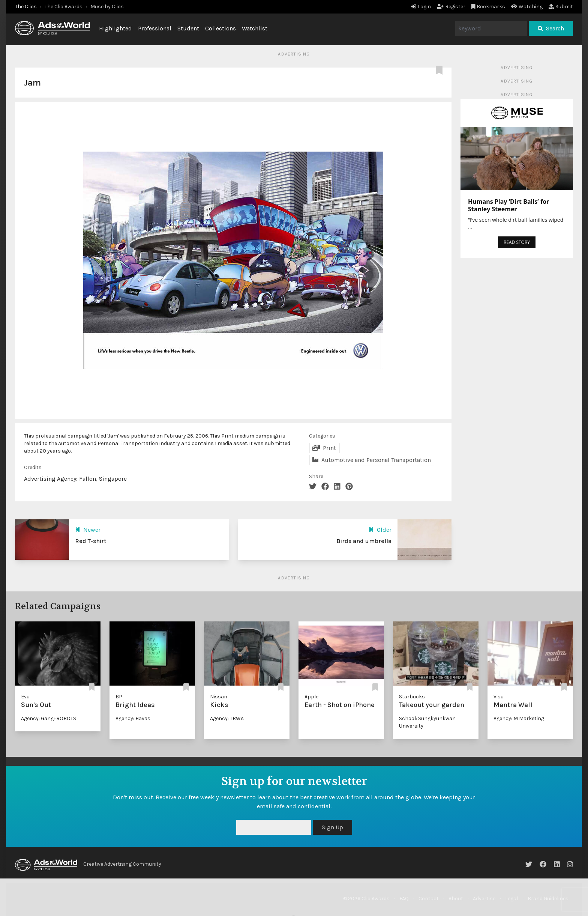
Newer (88, 530)
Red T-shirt (91, 541)
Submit (561, 7)
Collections (220, 28)
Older (380, 530)
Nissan (219, 697)
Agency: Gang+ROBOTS (49, 718)
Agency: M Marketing (519, 718)
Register (451, 7)
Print (324, 448)
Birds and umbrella (364, 541)
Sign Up (332, 827)
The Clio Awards (64, 7)
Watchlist (255, 28)
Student (188, 28)
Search (551, 28)
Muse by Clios (107, 7)
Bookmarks (488, 7)
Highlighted (115, 28)
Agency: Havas (133, 718)
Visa (499, 697)
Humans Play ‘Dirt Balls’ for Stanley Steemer (508, 205)
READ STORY (517, 242)
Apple (311, 697)
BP (119, 697)
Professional (155, 28)
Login (421, 7)
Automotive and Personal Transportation (372, 460)
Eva (25, 697)
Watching (527, 7)
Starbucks (412, 697)
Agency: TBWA (227, 718)
